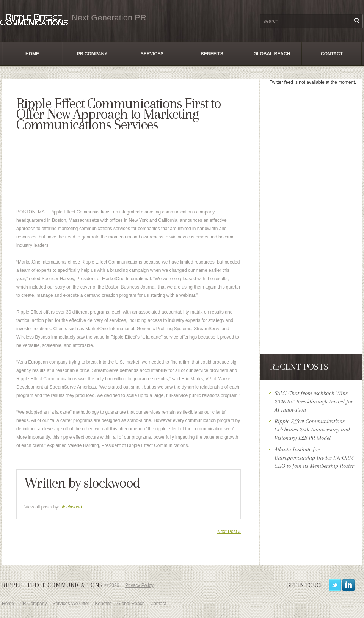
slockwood (112, 483)
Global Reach (272, 54)
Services (152, 54)
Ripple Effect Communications (52, 585)
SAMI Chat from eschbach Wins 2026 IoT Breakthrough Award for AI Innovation (314, 402)
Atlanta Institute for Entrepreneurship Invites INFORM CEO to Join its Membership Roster (314, 458)
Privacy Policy (139, 585)
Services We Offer (71, 604)
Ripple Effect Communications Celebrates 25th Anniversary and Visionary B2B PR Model (312, 430)
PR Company (92, 54)
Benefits (212, 54)
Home (32, 54)
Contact (332, 54)
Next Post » (229, 532)
